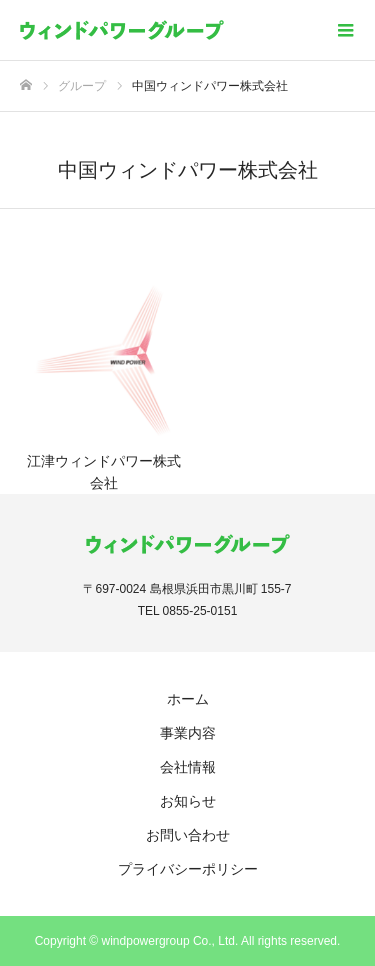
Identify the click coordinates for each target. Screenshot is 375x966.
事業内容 (188, 733)
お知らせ (188, 801)
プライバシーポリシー (188, 869)
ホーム (188, 699)
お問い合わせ (188, 835)
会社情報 (188, 767)
